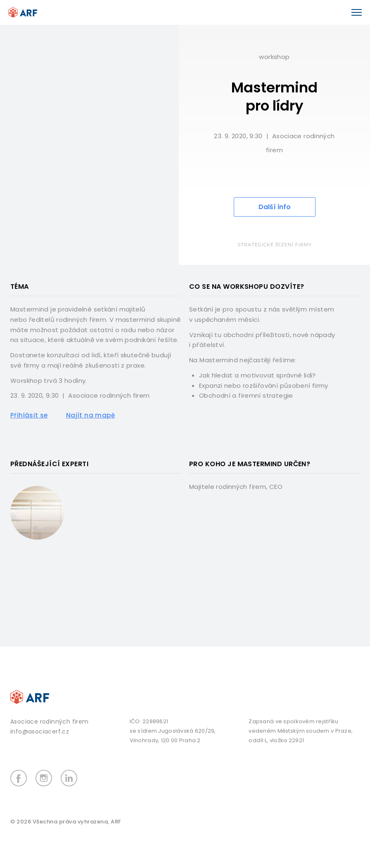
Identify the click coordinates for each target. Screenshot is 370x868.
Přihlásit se (29, 415)
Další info (275, 207)
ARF (116, 822)
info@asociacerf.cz (40, 731)
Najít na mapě (90, 415)
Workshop (274, 57)
